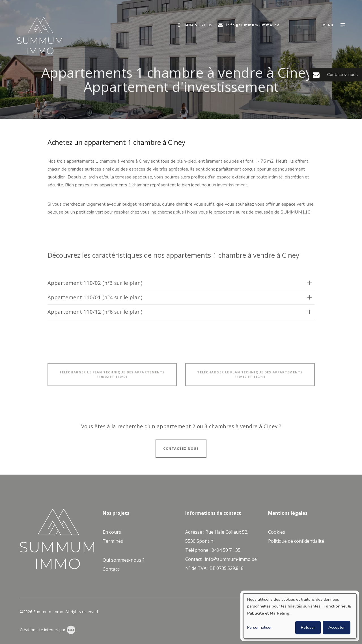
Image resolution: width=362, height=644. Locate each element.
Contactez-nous (181, 451)
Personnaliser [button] (259, 627)
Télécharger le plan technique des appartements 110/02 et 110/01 (112, 377)
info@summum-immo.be (231, 559)
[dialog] (300, 616)
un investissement (229, 186)
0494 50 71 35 (226, 550)
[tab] (181, 286)
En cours (112, 532)
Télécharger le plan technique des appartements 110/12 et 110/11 (250, 377)
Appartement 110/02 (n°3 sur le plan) (95, 286)
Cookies (277, 532)
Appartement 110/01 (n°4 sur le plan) (95, 300)
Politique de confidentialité (296, 541)
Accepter (337, 627)
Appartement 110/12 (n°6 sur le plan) (95, 315)
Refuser (308, 627)
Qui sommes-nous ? (124, 560)
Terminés (113, 541)
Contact (111, 569)
